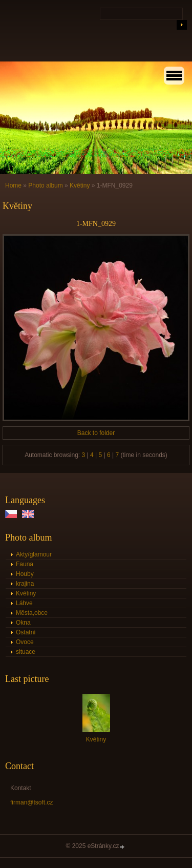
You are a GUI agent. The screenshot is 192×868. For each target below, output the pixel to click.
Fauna (25, 564)
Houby (25, 574)
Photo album (45, 185)
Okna (23, 623)
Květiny (80, 185)
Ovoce (25, 642)
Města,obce (32, 613)
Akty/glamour (34, 554)
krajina (25, 584)
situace (26, 652)
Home (13, 185)
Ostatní (26, 632)
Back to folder (96, 433)
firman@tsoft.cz (32, 802)
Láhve (24, 603)
